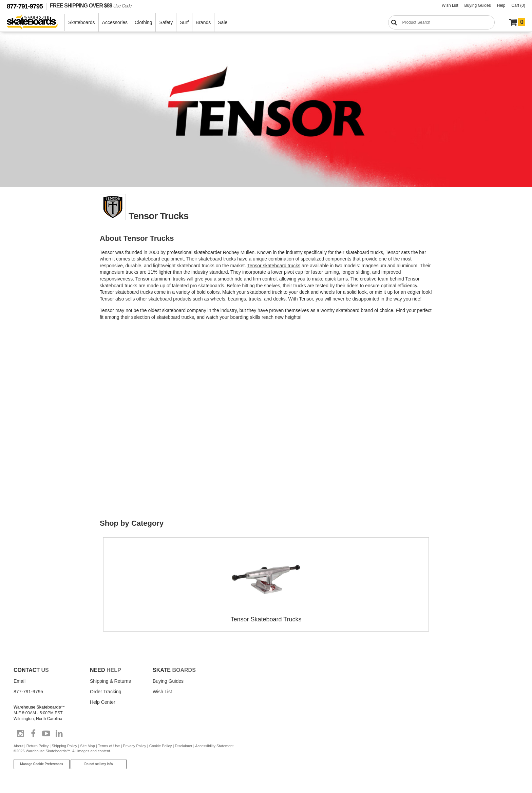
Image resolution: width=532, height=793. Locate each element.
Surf (184, 22)
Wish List (450, 5)
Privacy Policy (134, 746)
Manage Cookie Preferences (42, 764)
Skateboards (82, 22)
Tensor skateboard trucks (274, 266)
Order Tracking (106, 692)
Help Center (103, 702)
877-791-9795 (25, 6)
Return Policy (37, 746)
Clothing (143, 22)
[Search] (441, 22)
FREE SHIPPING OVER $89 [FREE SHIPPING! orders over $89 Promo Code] (91, 5)
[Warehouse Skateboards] (36, 23)
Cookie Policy (161, 746)
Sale (223, 22)
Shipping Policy (64, 746)
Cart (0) (518, 5)
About (18, 746)
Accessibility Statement (214, 746)
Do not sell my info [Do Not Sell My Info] (99, 764)
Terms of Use (109, 746)
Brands (203, 22)
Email (20, 681)
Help (501, 5)
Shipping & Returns (110, 681)
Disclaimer (183, 746)
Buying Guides (478, 5)
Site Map (87, 746)
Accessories (115, 22)
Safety (166, 22)
